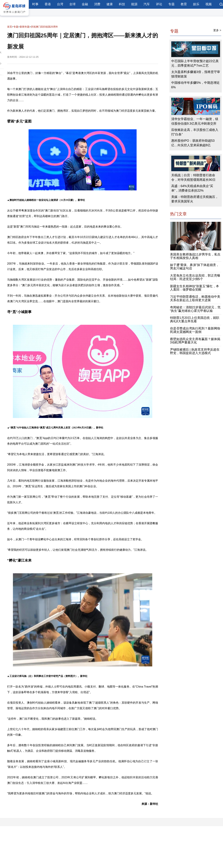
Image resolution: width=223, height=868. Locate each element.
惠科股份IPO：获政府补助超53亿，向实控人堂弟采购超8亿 (193, 143)
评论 (159, 4)
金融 (85, 4)
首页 (10, 27)
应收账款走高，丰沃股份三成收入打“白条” (195, 132)
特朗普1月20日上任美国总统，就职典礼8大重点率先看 (195, 320)
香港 (48, 4)
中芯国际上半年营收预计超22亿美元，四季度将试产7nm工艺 (195, 63)
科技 (122, 4)
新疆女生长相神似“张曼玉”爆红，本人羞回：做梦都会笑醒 (195, 288)
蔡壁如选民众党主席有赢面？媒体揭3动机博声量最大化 (195, 341)
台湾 (60, 4)
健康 (110, 4)
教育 (184, 4)
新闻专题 (25, 27)
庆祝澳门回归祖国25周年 (44, 27)
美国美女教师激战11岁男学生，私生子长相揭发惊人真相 (195, 256)
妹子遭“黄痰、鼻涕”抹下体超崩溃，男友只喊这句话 (195, 267)
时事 (35, 4)
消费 (97, 4)
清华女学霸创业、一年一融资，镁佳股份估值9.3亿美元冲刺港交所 (195, 121)
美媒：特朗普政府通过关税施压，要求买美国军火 (195, 199)
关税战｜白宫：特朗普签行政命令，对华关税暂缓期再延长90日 (193, 177)
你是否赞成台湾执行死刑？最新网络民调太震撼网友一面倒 (195, 330)
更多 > (217, 30)
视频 (209, 4)
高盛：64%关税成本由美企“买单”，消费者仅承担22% (192, 188)
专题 (171, 4)
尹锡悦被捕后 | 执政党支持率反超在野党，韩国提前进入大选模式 (195, 351)
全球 (72, 4)
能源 (134, 4)
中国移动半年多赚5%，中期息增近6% (195, 85)
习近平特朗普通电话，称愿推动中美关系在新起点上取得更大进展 (195, 298)
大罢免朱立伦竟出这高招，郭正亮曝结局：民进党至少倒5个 (195, 277)
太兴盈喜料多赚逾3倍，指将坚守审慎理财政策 (196, 74)
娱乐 (196, 4)
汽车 (147, 4)
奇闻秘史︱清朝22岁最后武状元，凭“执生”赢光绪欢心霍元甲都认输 (195, 309)
